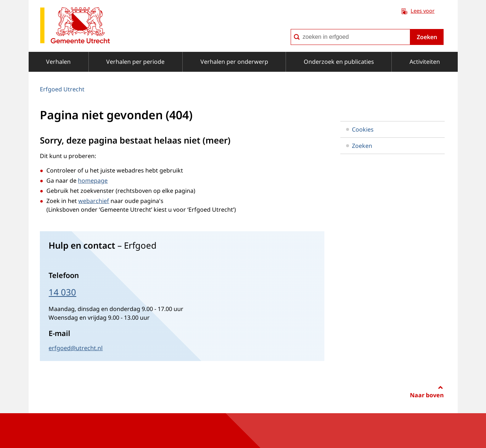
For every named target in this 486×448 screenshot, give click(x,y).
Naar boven (427, 395)
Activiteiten (425, 62)
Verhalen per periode (135, 62)
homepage (93, 181)
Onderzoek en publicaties (339, 62)
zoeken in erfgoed (290, 29)
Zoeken (427, 37)
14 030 (62, 292)
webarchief (94, 201)
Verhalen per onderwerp (234, 62)
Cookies (360, 129)
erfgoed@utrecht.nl (76, 348)
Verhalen (58, 62)
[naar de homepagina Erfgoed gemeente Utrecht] (75, 27)
